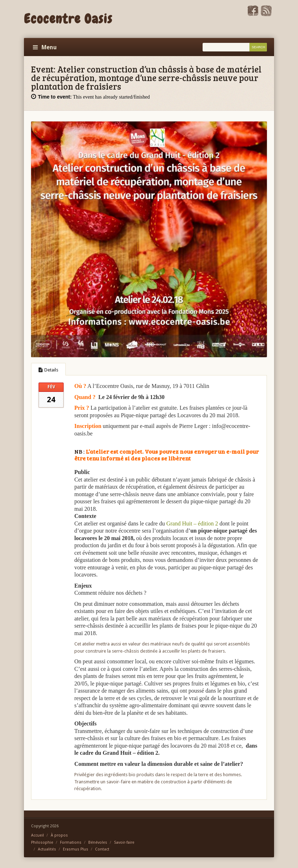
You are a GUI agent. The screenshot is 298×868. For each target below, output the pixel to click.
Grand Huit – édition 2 (192, 523)
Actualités (47, 849)
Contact (102, 849)
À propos (59, 835)
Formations (71, 842)
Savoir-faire (124, 842)
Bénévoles (98, 842)
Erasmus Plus (76, 849)
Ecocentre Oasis (68, 19)
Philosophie (42, 842)
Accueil (38, 835)
